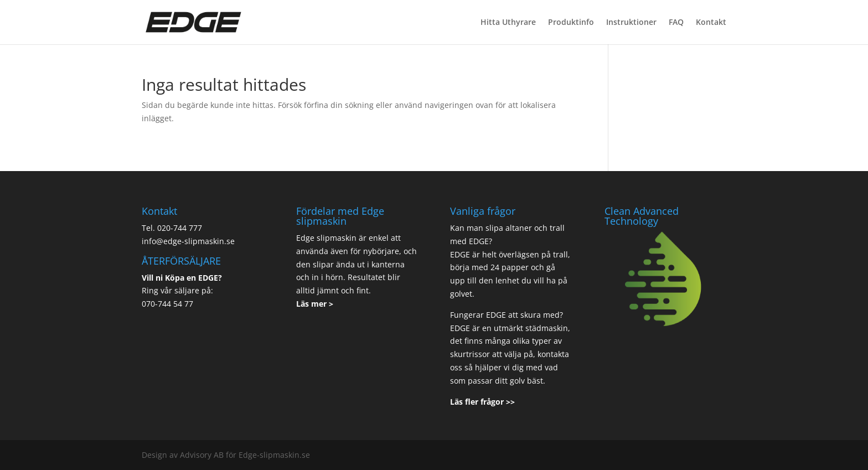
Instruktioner (631, 23)
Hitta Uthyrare (508, 23)
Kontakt (711, 23)
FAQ (676, 23)
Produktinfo (571, 23)
